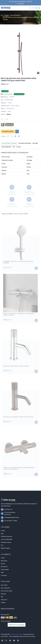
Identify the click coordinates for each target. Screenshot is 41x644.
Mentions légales (5, 548)
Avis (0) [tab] (19, 147)
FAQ (2, 597)
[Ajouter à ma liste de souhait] (17, 132)
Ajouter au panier (8, 131)
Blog (2, 534)
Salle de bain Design (17, 634)
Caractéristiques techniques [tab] (9, 143)
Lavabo (3, 558)
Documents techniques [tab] (25, 143)
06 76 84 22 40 (8, 509)
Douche (6, 15)
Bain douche (4, 561)
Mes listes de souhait (7, 591)
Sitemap (3, 603)
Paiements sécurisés (6, 536)
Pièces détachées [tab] (6, 147)
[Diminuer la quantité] (2, 119)
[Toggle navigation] (39, 8)
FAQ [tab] (14, 147)
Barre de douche (15, 15)
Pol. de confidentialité (7, 539)
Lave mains (4, 575)
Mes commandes (5, 588)
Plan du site (4, 600)
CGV (2, 545)
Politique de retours (6, 542)
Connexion (20, 4)
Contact (3, 531)
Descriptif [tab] (35, 143)
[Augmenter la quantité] (7, 119)
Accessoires (4, 567)
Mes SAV (3, 594)
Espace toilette (5, 570)
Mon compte (4, 585)
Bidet (2, 572)
